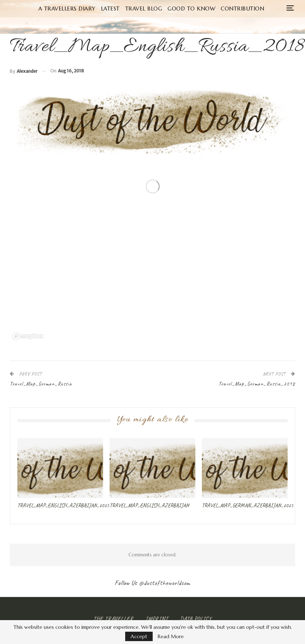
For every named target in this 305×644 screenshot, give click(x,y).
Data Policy (196, 619)
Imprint (157, 619)
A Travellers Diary (67, 9)
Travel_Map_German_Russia (41, 384)
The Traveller (113, 619)
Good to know (191, 9)
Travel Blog (144, 9)
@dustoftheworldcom (165, 583)
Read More (171, 636)
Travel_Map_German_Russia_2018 (257, 384)
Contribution (242, 9)
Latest (110, 9)
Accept (139, 636)
